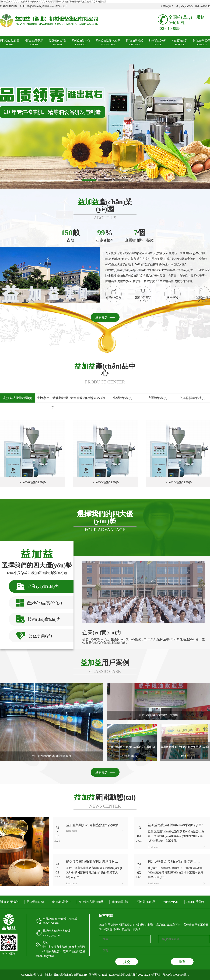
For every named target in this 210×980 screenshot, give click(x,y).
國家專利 (172, 294)
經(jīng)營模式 (135, 43)
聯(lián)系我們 (202, 6)
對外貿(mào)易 (157, 43)
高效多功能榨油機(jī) (17, 398)
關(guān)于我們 (34, 43)
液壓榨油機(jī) (157, 398)
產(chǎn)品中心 (184, 6)
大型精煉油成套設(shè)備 (87, 398)
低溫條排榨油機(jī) (192, 398)
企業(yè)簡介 (167, 6)
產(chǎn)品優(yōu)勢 (108, 43)
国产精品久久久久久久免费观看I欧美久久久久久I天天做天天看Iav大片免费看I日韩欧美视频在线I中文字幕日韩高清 (53, 2)
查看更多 (101, 317)
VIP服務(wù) (180, 43)
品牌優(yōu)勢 (57, 43)
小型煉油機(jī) (122, 398)
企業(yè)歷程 (114, 294)
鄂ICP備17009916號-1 (176, 975)
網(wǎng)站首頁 (10, 43)
